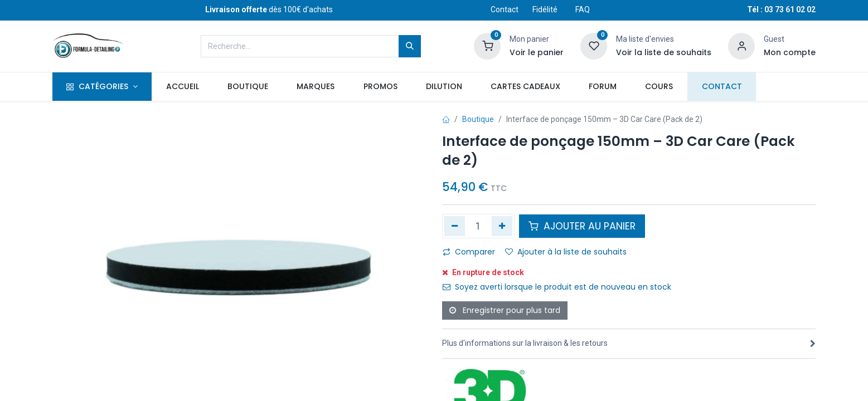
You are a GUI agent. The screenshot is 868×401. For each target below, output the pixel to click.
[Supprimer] (455, 226)
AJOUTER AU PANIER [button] (582, 226)
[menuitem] (182, 87)
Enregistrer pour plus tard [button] (505, 310)
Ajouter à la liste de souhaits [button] (566, 252)
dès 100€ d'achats (269, 9)
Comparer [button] (469, 252)
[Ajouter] (502, 226)
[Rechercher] (410, 46)
